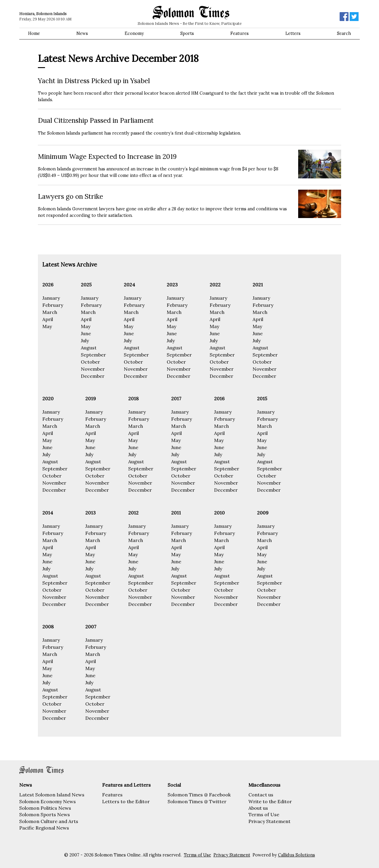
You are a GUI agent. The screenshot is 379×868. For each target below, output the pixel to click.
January (51, 298)
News (82, 33)
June (86, 333)
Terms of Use (264, 814)
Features (240, 33)
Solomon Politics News (45, 808)
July (85, 341)
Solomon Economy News (48, 801)
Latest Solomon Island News (52, 795)
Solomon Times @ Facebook (199, 795)
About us (258, 808)
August (89, 348)
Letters (293, 33)
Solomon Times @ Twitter (197, 801)
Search (344, 33)
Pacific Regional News (44, 828)
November (93, 369)
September (93, 355)
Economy (134, 33)
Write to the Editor (270, 801)
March (50, 312)
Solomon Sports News (45, 814)
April (48, 319)
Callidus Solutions (297, 855)
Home (34, 33)
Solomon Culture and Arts (49, 821)
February (53, 305)
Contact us (261, 795)
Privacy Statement (269, 821)
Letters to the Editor (126, 801)
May (47, 326)
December (93, 376)
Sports (187, 33)
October (90, 362)
